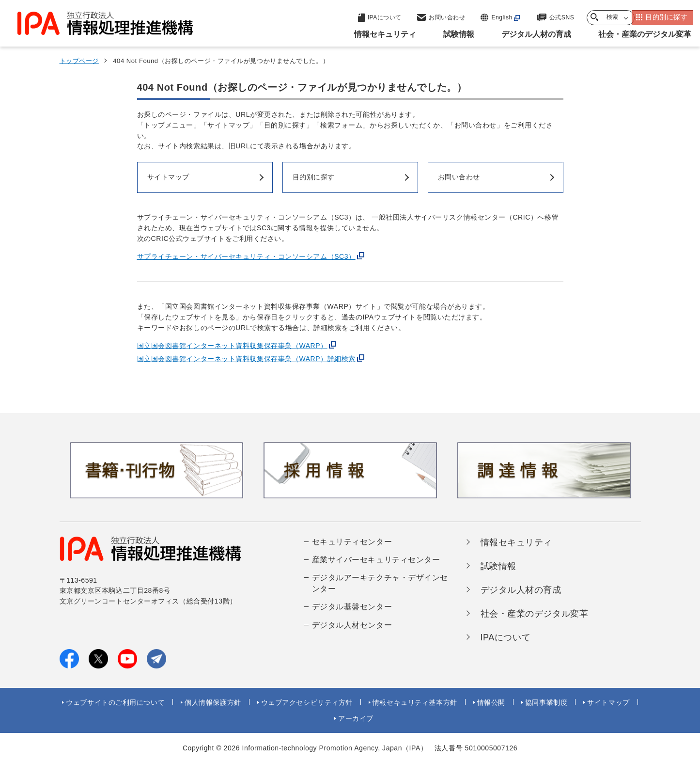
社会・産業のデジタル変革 (535, 614)
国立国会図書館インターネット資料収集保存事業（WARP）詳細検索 (246, 359)
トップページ (79, 61)
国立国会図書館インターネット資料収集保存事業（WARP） (232, 346)
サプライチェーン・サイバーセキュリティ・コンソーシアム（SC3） (246, 256)
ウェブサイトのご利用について (115, 702)
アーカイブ (356, 718)
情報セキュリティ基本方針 (415, 702)
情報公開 (491, 702)
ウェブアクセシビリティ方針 (307, 702)
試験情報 (498, 566)
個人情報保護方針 (213, 702)
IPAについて (506, 637)
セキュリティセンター (352, 542)
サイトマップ (608, 702)
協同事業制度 (546, 702)
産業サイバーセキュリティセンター (376, 560)
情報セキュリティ (516, 542)
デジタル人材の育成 (521, 590)
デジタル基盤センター (352, 607)
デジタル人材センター (352, 625)
